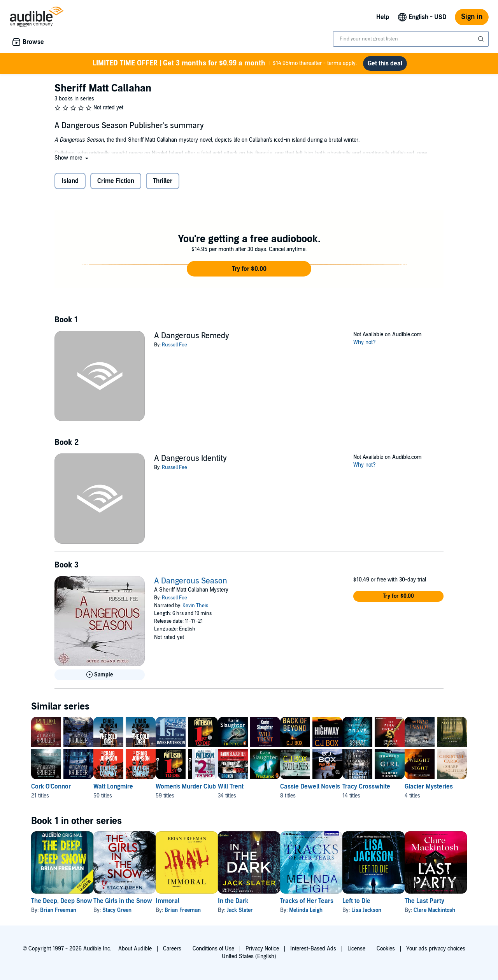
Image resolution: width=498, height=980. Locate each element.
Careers (172, 949)
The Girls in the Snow (135, 901)
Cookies (386, 949)
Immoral (192, 901)
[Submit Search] (482, 39)
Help (383, 17)
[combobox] (411, 39)
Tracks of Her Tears (357, 901)
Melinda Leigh (356, 910)
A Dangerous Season (191, 581)
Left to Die (419, 901)
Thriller (163, 181)
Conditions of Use (213, 949)
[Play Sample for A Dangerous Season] (100, 675)
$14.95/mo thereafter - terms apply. (225, 63)
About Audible (135, 949)
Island (70, 181)
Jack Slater (277, 910)
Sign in (472, 17)
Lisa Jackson (429, 910)
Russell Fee (174, 345)
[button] (72, 158)
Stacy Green (129, 910)
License (356, 949)
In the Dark (270, 901)
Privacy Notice (262, 949)
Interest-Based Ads (313, 949)
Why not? (365, 342)
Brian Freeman (58, 910)
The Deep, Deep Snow (62, 901)
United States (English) (249, 956)
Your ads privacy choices (436, 949)
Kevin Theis (195, 606)
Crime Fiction (116, 181)
